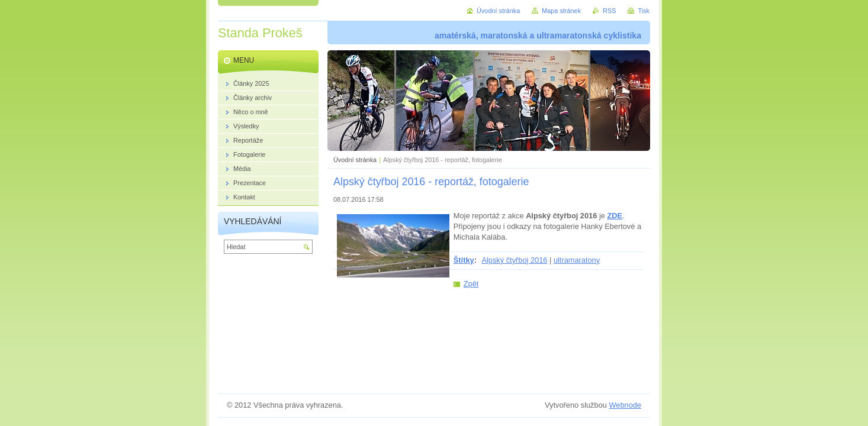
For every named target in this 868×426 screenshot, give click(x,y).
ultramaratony (577, 260)
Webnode (625, 405)
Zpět (471, 284)
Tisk (644, 11)
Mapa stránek (561, 11)
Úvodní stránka (355, 160)
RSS (609, 11)
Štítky (464, 260)
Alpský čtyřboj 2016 (514, 260)
